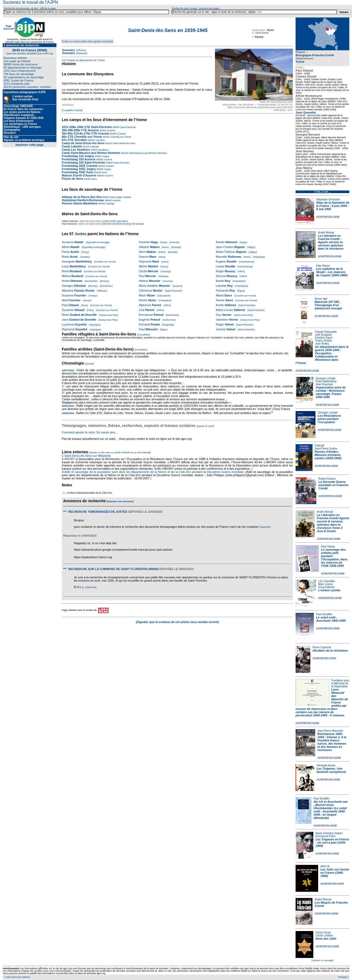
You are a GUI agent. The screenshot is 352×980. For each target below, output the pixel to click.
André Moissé (326, 233)
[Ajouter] (89, 364)
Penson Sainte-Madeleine (80, 203)
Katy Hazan (323, 266)
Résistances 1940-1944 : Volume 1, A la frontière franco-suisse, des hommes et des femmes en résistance (332, 742)
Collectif (319, 446)
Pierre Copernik (322, 647)
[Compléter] (144, 335)
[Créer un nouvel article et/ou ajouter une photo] (87, 41)
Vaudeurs (103, 150)
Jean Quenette (306, 112)
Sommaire (69, 50)
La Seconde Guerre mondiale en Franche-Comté (334, 485)
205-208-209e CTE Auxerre (80, 130)
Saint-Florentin (128, 127)
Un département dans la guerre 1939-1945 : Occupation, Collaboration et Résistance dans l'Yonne (322, 355)
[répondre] (265, 527)
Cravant (121, 134)
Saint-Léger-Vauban (120, 197)
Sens (104, 172)
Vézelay (110, 204)
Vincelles (100, 140)
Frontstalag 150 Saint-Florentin (84, 162)
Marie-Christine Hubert (329, 833)
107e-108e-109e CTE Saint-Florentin (87, 127)
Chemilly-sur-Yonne (121, 137)
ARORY (69, 459)
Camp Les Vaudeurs (76, 150)
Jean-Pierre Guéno (326, 449)
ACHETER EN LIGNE (328, 217)
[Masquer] (81, 53)
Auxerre (111, 130)
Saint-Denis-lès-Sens (124, 143)
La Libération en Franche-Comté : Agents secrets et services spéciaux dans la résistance (331, 242)
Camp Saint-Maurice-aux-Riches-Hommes (91, 153)
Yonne (300, 62)
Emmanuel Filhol (325, 836)
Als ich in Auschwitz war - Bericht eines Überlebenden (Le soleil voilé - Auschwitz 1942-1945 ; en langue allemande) (331, 810)
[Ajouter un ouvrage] (322, 960)
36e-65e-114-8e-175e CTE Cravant (85, 133)
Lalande (94, 147)
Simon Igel (321, 299)
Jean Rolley (322, 344)
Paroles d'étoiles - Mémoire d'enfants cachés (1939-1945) (328, 455)
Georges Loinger (326, 378)
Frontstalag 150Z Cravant (80, 166)
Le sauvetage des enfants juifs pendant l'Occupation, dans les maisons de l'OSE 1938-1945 (334, 558)
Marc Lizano (325, 584)
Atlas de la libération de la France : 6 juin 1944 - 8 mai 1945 (333, 206)
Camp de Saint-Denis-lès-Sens (83, 143)
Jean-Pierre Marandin (330, 731)
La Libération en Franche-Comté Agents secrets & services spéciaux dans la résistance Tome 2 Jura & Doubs (333, 523)
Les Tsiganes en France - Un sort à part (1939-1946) (332, 843)
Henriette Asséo (326, 765)
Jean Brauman (324, 384)
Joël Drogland (323, 335)
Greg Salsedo (326, 587)
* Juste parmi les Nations (16, 977)
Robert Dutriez (327, 479)
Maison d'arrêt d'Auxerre (79, 175)
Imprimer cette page (30, 145)
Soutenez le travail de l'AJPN (30, 2)
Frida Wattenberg (326, 381)
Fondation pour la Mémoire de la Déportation (340, 683)
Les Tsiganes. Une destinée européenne (331, 770)
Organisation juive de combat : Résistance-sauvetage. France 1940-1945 (331, 392)
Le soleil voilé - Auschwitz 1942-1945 (331, 619)
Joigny (105, 156)
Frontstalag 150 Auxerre (79, 159)
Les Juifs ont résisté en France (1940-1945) (335, 873)
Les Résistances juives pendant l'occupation (329, 419)
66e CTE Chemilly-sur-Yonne (82, 137)
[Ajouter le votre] (205, 426)
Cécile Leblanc (324, 935)
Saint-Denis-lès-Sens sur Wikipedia (88, 456)
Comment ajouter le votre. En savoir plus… (90, 432)
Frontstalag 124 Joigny (78, 156)
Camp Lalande (72, 146)
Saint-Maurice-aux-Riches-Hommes (147, 153)
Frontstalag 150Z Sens (78, 172)
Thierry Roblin (323, 341)
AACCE (325, 866)
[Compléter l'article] (72, 110)
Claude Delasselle (326, 332)
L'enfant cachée (329, 590)
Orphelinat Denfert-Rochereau (83, 200)
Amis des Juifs (326, 939)
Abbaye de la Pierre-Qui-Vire (82, 197)
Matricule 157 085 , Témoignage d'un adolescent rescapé (328, 305)
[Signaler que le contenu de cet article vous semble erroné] (177, 622)
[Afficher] (81, 50)
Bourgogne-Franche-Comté (315, 55)
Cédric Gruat (323, 933)
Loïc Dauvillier (327, 581)
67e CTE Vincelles (74, 140)
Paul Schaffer (324, 614)
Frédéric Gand (324, 338)
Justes (80, 234)
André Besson (323, 899)
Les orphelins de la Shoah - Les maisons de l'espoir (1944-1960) (332, 272)
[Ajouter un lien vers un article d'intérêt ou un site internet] (120, 452)
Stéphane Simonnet (328, 199)
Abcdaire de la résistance (330, 650)
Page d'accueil (9, 27)
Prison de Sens (72, 179)
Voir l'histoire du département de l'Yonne (83, 60)
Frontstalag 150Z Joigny (79, 169)
